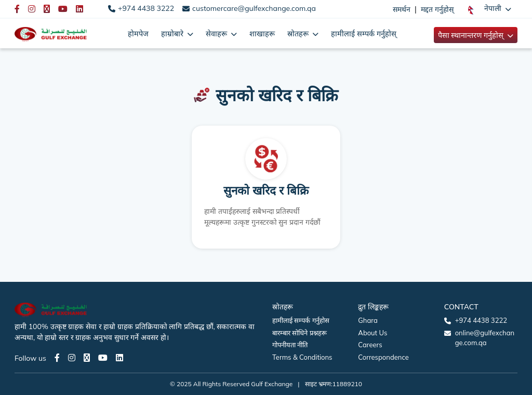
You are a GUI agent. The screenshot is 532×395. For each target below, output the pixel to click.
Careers (370, 345)
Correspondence (383, 357)
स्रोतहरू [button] (299, 33)
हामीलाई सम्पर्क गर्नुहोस (301, 320)
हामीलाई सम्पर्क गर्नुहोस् (364, 33)
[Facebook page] (57, 358)
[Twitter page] (87, 358)
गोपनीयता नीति (290, 345)
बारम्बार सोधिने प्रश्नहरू (300, 333)
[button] (490, 9)
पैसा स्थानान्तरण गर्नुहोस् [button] (472, 35)
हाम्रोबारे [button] (173, 33)
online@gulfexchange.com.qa (485, 338)
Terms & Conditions (302, 357)
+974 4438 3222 (146, 8)
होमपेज (138, 33)
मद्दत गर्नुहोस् (437, 9)
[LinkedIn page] (119, 358)
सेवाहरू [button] (217, 33)
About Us (373, 333)
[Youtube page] (103, 358)
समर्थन (402, 9)
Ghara (368, 320)
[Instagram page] (72, 358)
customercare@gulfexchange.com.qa (254, 8)
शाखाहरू (262, 33)
